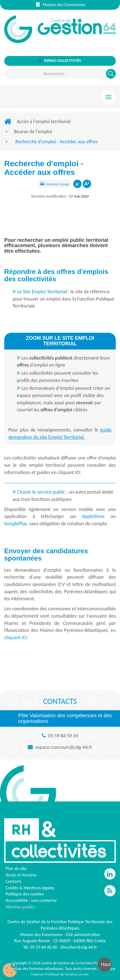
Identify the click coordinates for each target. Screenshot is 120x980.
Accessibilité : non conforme (31, 900)
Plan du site (16, 868)
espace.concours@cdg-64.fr (64, 747)
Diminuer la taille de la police (77, 184)
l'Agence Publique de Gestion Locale (60, 974)
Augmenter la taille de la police (87, 184)
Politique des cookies (25, 894)
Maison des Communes (61, 5)
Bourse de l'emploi (33, 132)
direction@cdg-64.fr (79, 947)
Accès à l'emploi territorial (44, 121)
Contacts (13, 881)
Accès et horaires (21, 875)
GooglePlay (15, 524)
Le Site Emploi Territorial (42, 292)
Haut (106, 964)
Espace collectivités (60, 61)
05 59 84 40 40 (44, 947)
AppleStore (93, 516)
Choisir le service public (42, 492)
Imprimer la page (57, 184)
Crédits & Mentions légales (30, 888)
